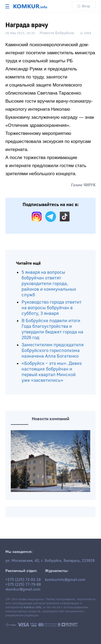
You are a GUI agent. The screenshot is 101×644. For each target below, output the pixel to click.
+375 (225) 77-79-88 (23, 585)
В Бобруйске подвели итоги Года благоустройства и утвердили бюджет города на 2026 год (52, 329)
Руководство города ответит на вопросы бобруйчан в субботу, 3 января (52, 308)
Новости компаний (50, 419)
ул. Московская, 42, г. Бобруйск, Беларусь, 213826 (50, 561)
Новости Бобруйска (57, 33)
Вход (84, 6)
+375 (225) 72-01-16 (23, 580)
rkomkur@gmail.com (23, 589)
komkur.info (32, 607)
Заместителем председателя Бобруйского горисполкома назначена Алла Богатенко (53, 350)
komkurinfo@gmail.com (65, 580)
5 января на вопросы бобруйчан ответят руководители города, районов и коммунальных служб (49, 284)
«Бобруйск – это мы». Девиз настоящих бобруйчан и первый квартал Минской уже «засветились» (52, 372)
